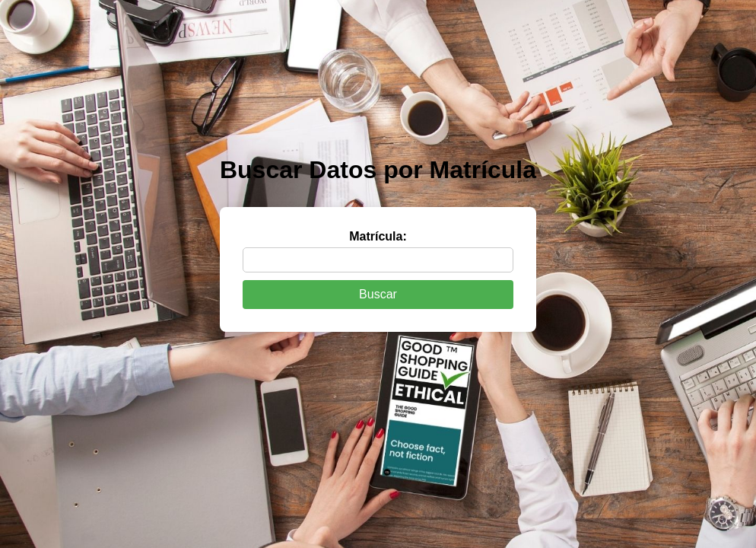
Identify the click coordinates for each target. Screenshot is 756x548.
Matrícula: (378, 236)
